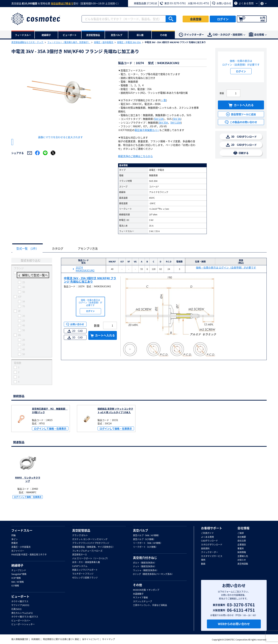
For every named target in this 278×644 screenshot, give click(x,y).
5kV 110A (176, 123)
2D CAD (75, 331)
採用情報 (242, 552)
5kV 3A (177, 119)
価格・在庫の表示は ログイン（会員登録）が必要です (226, 268)
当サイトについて (91, 639)
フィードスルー (22, 530)
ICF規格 (15, 586)
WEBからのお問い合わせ (234, 624)
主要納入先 (243, 556)
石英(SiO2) (16, 609)
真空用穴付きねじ (145, 558)
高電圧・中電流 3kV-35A (129, 42)
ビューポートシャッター (23, 625)
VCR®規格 (16, 578)
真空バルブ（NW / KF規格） (147, 536)
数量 (222, 93)
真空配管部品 (81, 530)
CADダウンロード (209, 541)
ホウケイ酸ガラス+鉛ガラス (25, 617)
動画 (203, 564)
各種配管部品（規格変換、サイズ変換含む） (93, 547)
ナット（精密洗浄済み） (145, 567)
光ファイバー (18, 551)
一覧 (164, 100)
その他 (137, 585)
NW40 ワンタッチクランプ (28, 479)
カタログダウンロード (212, 545)
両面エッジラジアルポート (85, 570)
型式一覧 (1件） (28, 249)
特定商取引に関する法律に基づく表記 (61, 639)
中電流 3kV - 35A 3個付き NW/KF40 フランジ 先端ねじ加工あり (90, 280)
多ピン (15, 539)
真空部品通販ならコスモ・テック (28, 42)
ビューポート (20, 596)
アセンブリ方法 (92, 249)
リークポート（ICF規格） (145, 547)
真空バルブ (141, 530)
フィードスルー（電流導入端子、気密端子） (69, 42)
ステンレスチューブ (142, 602)
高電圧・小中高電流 (21, 547)
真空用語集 (243, 564)
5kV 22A (159, 119)
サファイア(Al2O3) (20, 605)
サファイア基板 (140, 598)
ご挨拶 (241, 533)
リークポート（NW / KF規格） (148, 543)
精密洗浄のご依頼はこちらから (135, 156)
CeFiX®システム (80, 566)
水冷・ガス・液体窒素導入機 (86, 563)
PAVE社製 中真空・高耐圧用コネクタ (29, 555)
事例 (203, 560)
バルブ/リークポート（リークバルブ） (91, 559)
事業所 (241, 549)
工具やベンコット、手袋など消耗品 (150, 605)
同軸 (13, 536)
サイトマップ (109, 639)
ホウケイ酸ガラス (20, 602)
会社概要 (242, 537)
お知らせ (242, 560)
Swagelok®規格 (19, 574)
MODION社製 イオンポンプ (146, 590)
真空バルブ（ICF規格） (144, 539)
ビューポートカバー (21, 621)
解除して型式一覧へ (32, 275)
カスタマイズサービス (212, 556)
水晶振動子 (138, 594)
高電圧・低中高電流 (104, 42)
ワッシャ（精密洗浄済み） (146, 570)
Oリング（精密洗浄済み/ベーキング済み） (153, 574)
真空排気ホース (80, 555)
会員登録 (196, 19)
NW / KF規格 (18, 582)
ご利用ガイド (207, 533)
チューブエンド (19, 570)
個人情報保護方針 (20, 639)
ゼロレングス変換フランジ (85, 578)
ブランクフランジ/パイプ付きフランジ (91, 543)
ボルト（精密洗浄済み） (145, 563)
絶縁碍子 (17, 565)
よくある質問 (246, 3)
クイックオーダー (191, 35)
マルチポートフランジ (83, 574)
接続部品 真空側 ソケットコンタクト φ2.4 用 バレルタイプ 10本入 (115, 411)
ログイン (223, 19)
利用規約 (36, 639)
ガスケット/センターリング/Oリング (90, 539)
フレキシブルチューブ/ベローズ (87, 551)
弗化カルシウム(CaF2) (22, 613)
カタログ (60, 249)
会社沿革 (242, 541)
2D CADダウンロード (241, 145)
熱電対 (15, 543)
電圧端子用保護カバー (147, 130)
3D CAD (75, 338)
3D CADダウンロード (241, 137)
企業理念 (242, 545)
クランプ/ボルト (80, 536)
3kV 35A (163, 123)
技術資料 (205, 549)
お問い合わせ (222, 3)
